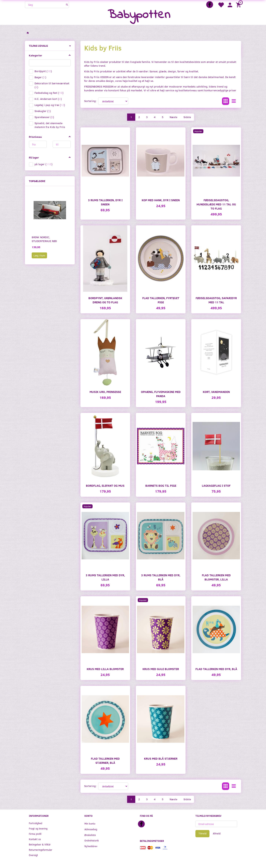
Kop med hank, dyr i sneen (161, 200)
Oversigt (33, 855)
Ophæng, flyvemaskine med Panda (161, 394)
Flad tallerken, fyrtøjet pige (161, 300)
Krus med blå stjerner (161, 758)
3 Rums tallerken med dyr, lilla (105, 577)
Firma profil (35, 834)
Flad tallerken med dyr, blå (216, 669)
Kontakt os (35, 839)
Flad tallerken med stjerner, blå (105, 760)
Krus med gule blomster (161, 669)
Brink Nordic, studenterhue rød (44, 239)
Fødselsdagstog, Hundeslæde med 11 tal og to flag (216, 204)
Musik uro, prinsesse (105, 392)
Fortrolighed (35, 823)
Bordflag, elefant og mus (105, 485)
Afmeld (217, 833)
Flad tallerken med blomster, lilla (216, 577)
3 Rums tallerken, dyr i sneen (105, 202)
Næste (173, 117)
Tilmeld (202, 833)
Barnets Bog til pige (161, 485)
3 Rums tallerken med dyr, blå (161, 577)
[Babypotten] (139, 15)
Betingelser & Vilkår (40, 844)
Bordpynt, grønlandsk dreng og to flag (105, 300)
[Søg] (67, 5)
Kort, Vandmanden (216, 392)
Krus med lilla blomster (105, 669)
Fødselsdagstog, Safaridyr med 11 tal (216, 300)
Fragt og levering (38, 828)
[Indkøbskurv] (239, 5)
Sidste (187, 117)
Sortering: (90, 101)
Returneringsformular (41, 850)
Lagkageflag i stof (216, 485)
